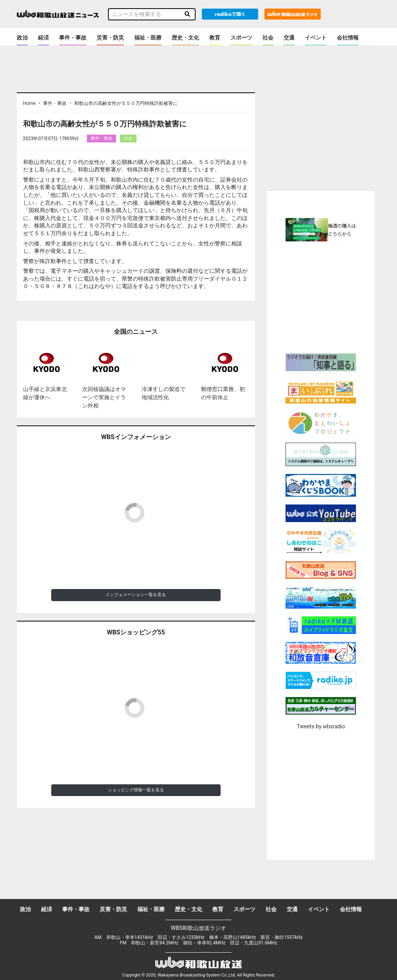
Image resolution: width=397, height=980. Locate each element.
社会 (268, 38)
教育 (215, 38)
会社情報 (348, 38)
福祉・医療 (148, 38)
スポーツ (241, 38)
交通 (289, 38)
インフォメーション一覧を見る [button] (136, 595)
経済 (43, 38)
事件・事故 (73, 38)
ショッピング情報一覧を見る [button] (136, 790)
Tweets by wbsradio (321, 726)
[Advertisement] (332, 296)
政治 (22, 38)
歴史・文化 (185, 38)
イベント (316, 38)
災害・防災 (110, 38)
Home (29, 103)
